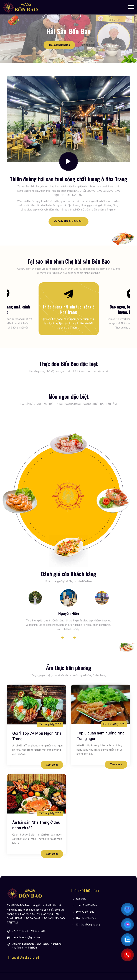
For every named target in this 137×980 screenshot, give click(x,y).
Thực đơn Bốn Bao (59, 45)
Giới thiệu (81, 899)
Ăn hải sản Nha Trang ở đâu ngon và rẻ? (36, 825)
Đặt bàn (86, 45)
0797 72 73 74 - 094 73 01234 (29, 931)
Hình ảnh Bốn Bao (86, 918)
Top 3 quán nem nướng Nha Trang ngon (101, 736)
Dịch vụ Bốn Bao (85, 912)
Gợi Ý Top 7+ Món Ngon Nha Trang (37, 736)
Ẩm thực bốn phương (88, 925)
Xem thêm (52, 765)
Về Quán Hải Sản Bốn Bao (68, 221)
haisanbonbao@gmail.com (27, 938)
